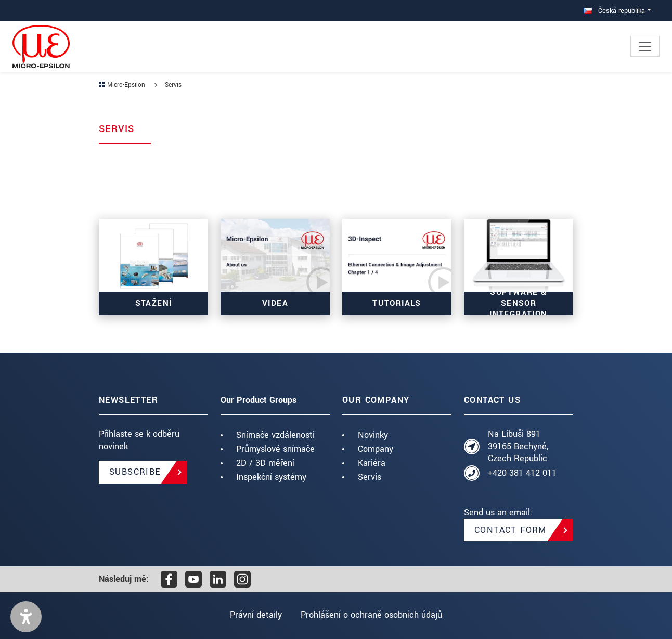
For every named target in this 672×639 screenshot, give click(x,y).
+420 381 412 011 (522, 473)
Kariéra (372, 463)
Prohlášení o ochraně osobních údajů (372, 615)
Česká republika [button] (614, 11)
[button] (26, 617)
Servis (370, 477)
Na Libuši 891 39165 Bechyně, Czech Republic (518, 446)
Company (376, 449)
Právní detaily (255, 615)
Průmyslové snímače (275, 449)
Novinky (373, 435)
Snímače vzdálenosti (275, 435)
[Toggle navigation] (645, 46)
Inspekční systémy (271, 477)
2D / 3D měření (265, 463)
